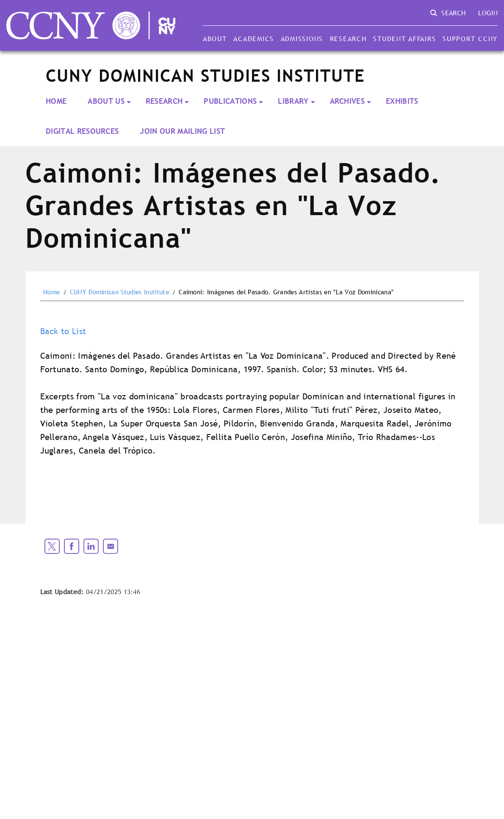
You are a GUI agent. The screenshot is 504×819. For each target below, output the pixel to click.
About (215, 39)
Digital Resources (82, 131)
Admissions (302, 39)
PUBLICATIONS (230, 101)
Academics (254, 39)
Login (488, 13)
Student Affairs (404, 39)
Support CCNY (470, 39)
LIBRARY (293, 101)
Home (56, 101)
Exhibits (402, 101)
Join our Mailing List (182, 131)
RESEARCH (164, 101)
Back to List (63, 331)
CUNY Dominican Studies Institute (119, 292)
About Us (106, 101)
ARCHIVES (348, 101)
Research (348, 39)
